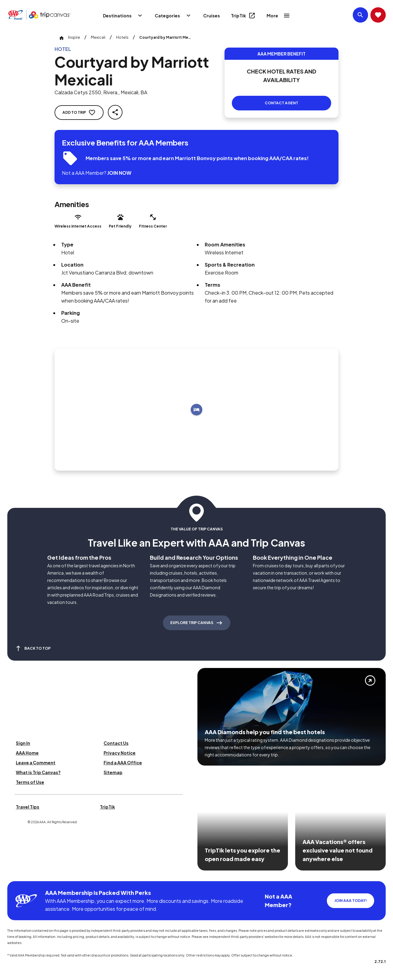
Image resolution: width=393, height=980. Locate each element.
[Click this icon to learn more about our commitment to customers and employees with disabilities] (16, 874)
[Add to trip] (196, 410)
